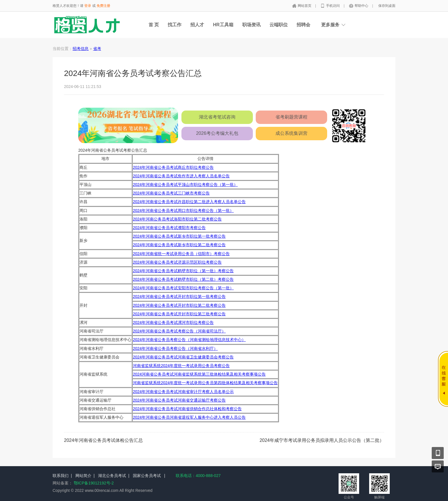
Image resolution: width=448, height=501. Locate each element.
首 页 (154, 25)
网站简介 (83, 476)
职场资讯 (251, 25)
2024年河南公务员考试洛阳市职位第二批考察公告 (177, 219)
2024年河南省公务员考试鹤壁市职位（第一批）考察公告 (183, 271)
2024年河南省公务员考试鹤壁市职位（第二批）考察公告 (183, 279)
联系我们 (61, 476)
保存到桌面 (387, 6)
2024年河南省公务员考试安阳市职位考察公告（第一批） (183, 288)
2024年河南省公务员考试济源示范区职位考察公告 (177, 262)
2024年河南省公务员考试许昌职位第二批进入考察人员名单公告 (189, 202)
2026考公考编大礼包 (217, 133)
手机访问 (333, 6)
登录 (88, 6)
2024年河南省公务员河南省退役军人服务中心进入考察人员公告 (189, 417)
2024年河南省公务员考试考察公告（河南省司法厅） (179, 331)
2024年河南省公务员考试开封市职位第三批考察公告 (179, 314)
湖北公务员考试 (112, 476)
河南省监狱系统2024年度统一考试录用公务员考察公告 (181, 366)
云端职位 (279, 25)
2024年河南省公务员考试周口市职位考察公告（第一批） (183, 211)
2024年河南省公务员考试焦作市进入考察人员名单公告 (181, 176)
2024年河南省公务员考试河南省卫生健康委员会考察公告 (183, 357)
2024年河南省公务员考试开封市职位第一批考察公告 (179, 296)
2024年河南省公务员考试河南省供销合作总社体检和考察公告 (187, 409)
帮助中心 (362, 6)
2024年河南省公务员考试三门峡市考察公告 (171, 193)
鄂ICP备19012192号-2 (94, 483)
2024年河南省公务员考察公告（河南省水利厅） (175, 348)
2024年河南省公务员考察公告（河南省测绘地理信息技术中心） (189, 340)
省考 (97, 49)
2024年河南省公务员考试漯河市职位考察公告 (173, 322)
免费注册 (103, 6)
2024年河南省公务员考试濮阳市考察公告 (169, 228)
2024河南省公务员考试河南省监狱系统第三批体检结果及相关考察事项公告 (199, 374)
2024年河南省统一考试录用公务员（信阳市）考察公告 (181, 254)
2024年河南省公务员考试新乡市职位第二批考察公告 (179, 245)
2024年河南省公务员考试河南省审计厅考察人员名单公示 (183, 392)
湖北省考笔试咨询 (217, 117)
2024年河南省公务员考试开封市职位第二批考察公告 (179, 305)
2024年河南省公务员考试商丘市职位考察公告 (173, 167)
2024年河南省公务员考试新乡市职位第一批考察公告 (179, 236)
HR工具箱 (223, 25)
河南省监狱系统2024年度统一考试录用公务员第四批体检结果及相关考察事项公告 (205, 383)
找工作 (175, 25)
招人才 (197, 25)
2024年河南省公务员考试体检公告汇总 (103, 440)
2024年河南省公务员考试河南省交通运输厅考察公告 (179, 400)
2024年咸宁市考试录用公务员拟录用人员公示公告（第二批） (322, 440)
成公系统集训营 (291, 133)
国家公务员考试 (147, 476)
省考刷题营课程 (291, 117)
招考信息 (81, 49)
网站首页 (305, 6)
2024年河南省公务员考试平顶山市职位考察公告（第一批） (185, 185)
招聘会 (303, 25)
